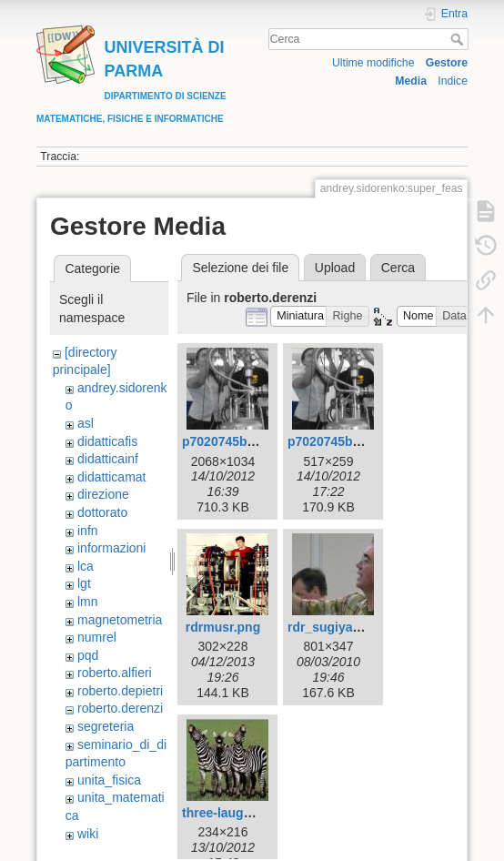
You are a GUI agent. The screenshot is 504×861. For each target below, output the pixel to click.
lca (86, 566)
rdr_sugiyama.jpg (341, 627)
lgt (84, 583)
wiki (88, 834)
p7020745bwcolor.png (354, 441)
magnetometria (120, 620)
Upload (335, 268)
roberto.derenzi (120, 708)
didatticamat (111, 477)
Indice (453, 81)
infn (88, 531)
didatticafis (107, 441)
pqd (88, 655)
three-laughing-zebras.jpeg (263, 813)
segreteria (106, 726)
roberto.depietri (120, 691)
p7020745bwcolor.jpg (246, 441)
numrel (97, 637)
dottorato (102, 512)
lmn (88, 602)
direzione (103, 494)
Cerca (459, 39)
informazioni (111, 548)
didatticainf (108, 459)
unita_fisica (109, 780)
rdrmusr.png (223, 627)
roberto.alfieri (115, 673)
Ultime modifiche (373, 63)
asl (86, 423)
